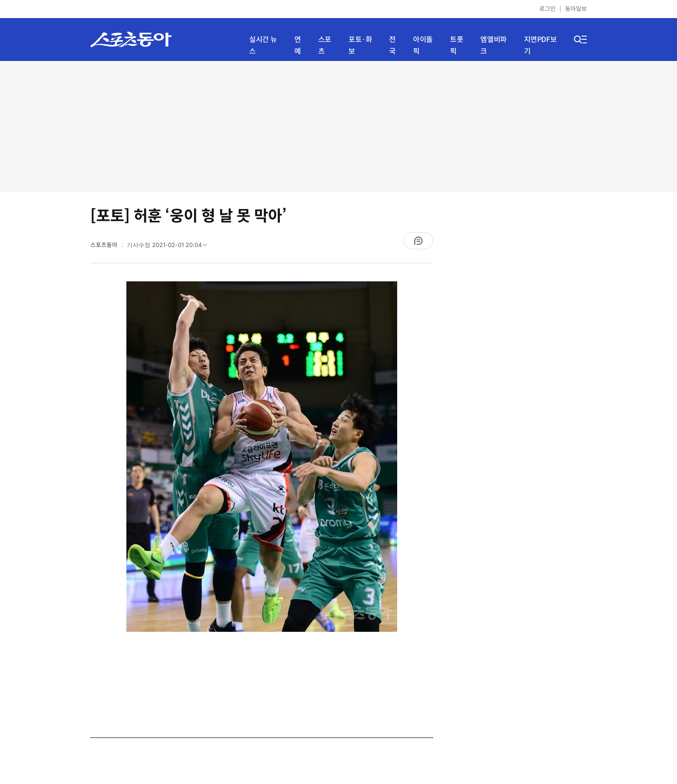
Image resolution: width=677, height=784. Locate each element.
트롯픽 (457, 45)
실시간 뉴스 (263, 45)
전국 (392, 45)
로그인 (547, 9)
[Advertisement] (338, 126)
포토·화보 (360, 45)
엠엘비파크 (493, 45)
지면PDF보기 (540, 45)
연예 (298, 45)
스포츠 (325, 45)
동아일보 (576, 9)
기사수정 (170, 247)
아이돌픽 (423, 45)
